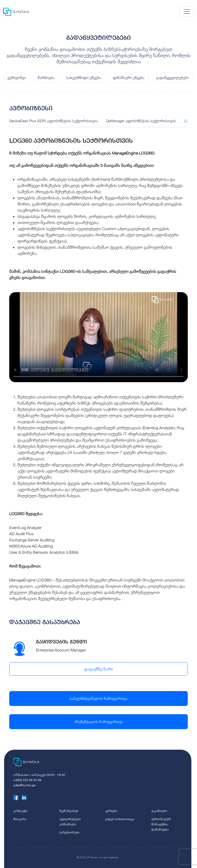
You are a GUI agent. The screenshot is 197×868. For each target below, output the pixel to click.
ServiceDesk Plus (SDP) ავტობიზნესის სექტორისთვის (53, 121)
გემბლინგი (17, 78)
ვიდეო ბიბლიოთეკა (120, 819)
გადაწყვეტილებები (173, 78)
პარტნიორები (69, 832)
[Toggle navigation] (187, 12)
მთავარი (20, 819)
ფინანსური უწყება (129, 78)
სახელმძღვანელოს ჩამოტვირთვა (99, 698)
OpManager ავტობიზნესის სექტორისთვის (141, 121)
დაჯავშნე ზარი (98, 669)
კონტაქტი (21, 811)
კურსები (111, 811)
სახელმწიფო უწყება (84, 78)
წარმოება (46, 78)
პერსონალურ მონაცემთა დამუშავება (161, 824)
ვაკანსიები (159, 811)
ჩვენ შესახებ (69, 811)
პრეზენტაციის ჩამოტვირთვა (99, 722)
